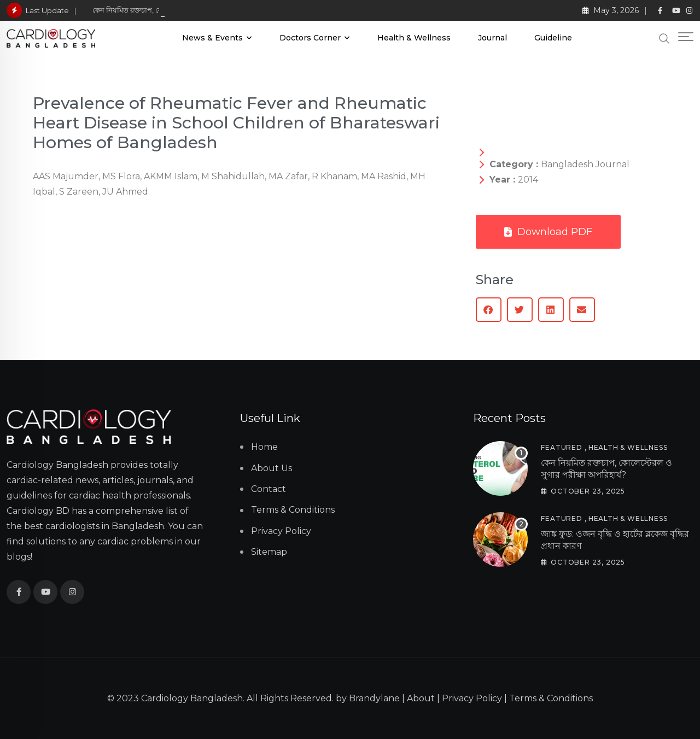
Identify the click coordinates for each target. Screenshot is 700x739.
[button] (489, 310)
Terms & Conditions (293, 510)
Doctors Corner (310, 38)
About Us (272, 468)
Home (264, 447)
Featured (561, 447)
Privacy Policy (281, 531)
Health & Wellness (414, 38)
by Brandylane (368, 698)
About (421, 698)
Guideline (553, 38)
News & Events (212, 38)
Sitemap (269, 552)
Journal (492, 38)
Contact (269, 489)
